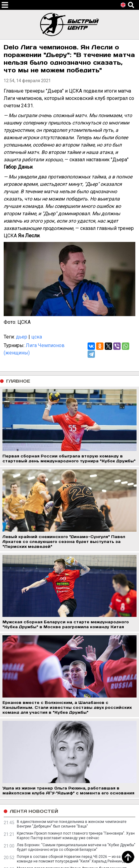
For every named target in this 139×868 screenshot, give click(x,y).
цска (37, 337)
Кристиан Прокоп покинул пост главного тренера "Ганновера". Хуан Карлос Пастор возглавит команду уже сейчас (76, 836)
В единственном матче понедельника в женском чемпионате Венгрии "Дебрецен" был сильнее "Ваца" (72, 824)
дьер (22, 337)
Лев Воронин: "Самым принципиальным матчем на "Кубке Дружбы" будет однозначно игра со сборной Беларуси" (76, 847)
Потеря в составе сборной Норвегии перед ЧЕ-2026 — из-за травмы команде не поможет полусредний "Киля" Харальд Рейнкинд (76, 859)
